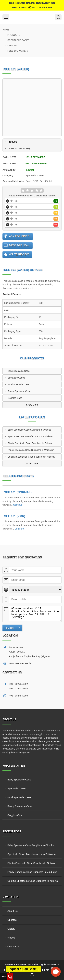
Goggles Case (15, 398)
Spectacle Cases (18, 40)
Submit (11, 628)
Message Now (19, 245)
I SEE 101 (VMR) (14, 516)
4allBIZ (45, 970)
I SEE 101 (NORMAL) (17, 492)
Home (6, 30)
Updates (12, 920)
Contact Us (13, 946)
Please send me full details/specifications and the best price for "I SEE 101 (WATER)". (35, 613)
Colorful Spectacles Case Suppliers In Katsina (31, 457)
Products (14, 35)
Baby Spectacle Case (19, 371)
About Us (13, 911)
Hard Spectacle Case (18, 384)
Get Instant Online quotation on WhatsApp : (32, 6)
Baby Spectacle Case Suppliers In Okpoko (29, 430)
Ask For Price (19, 236)
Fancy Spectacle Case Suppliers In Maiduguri (31, 450)
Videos (11, 938)
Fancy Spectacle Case (19, 391)
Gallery (11, 929)
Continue (18, 505)
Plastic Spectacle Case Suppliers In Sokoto (30, 443)
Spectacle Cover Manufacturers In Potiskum (30, 436)
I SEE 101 (13, 45)
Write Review (19, 254)
